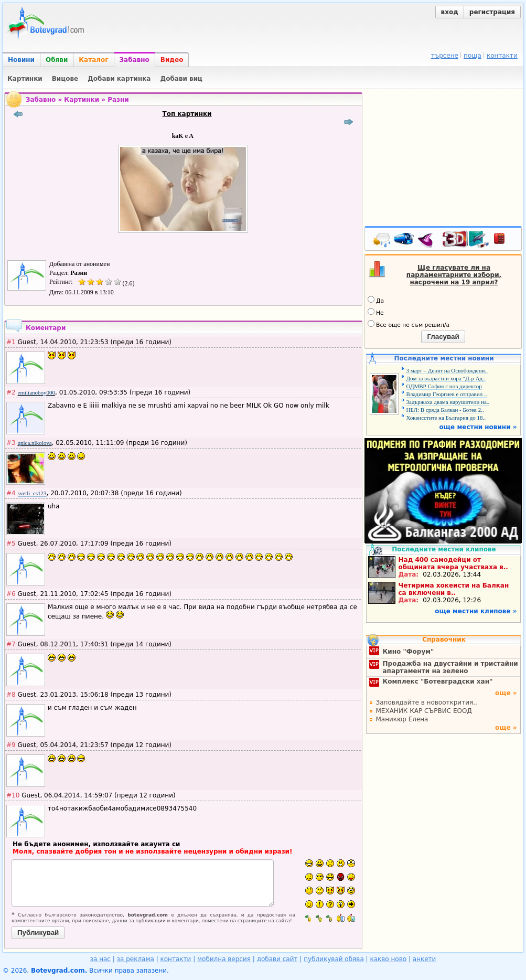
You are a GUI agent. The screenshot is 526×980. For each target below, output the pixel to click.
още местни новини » (478, 427)
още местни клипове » (476, 611)
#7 (11, 644)
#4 (11, 493)
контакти (502, 56)
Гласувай (443, 337)
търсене (445, 56)
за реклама (136, 959)
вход (450, 12)
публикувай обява (334, 959)
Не (376, 312)
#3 (11, 443)
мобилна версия (224, 959)
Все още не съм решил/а (409, 324)
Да (376, 300)
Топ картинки (187, 114)
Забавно (135, 60)
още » (506, 693)
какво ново (388, 959)
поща (473, 56)
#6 (11, 594)
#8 (11, 695)
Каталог (93, 60)
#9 (11, 745)
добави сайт (277, 959)
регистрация (492, 12)
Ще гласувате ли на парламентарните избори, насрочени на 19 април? (454, 275)
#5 (11, 544)
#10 (13, 795)
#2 (11, 392)
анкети (425, 959)
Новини (21, 60)
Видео (172, 60)
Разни (118, 100)
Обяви (57, 60)
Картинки (82, 100)
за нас (100, 959)
